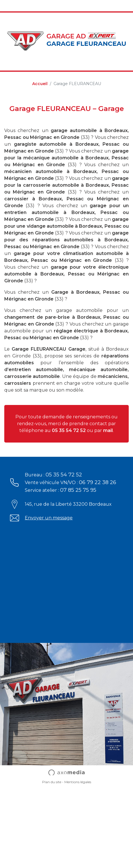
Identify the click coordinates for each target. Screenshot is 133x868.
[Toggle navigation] (8, 6)
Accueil (40, 84)
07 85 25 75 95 (78, 490)
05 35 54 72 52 (69, 430)
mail (108, 430)
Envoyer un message (49, 518)
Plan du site (52, 782)
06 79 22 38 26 (98, 482)
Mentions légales (78, 782)
